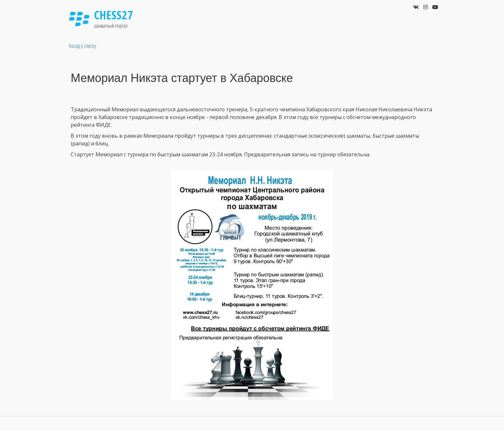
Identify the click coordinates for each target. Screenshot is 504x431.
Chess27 (114, 15)
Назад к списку (82, 46)
